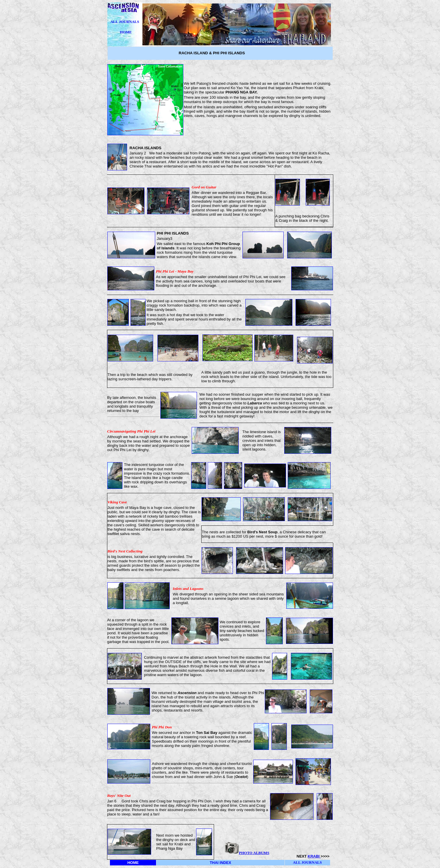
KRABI (314, 856)
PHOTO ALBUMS (254, 853)
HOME (126, 32)
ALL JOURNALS (125, 22)
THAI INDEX (220, 863)
